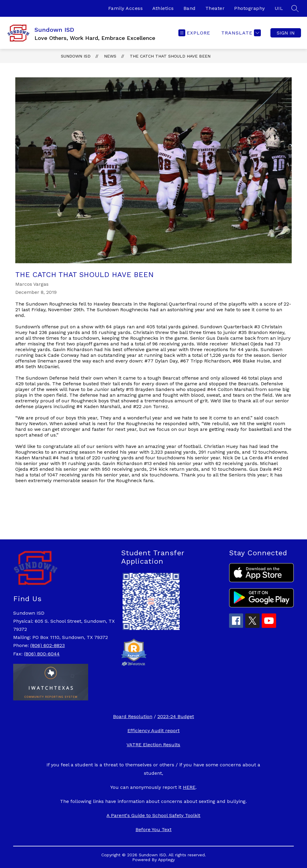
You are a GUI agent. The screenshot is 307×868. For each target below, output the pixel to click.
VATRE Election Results (153, 745)
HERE (189, 787)
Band (190, 8)
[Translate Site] (240, 33)
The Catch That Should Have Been (170, 56)
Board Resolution (133, 716)
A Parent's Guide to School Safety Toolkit (153, 815)
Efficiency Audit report (153, 731)
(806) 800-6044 (42, 654)
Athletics (163, 8)
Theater (215, 8)
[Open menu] (194, 33)
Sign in (286, 33)
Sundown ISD (76, 56)
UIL (279, 8)
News (110, 56)
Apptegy (166, 860)
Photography (250, 8)
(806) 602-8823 (48, 645)
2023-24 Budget (176, 716)
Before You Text (153, 829)
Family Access (126, 8)
